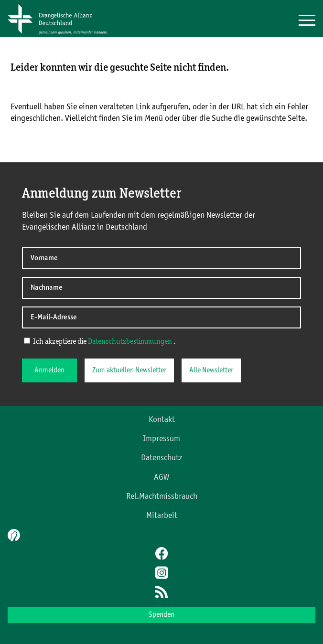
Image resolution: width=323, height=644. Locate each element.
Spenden (161, 615)
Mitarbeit (162, 516)
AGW (161, 477)
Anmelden (49, 370)
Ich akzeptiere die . (100, 341)
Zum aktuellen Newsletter (129, 370)
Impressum (161, 439)
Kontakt (162, 420)
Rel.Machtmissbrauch (162, 496)
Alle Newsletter (211, 370)
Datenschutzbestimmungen (130, 342)
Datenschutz (161, 458)
